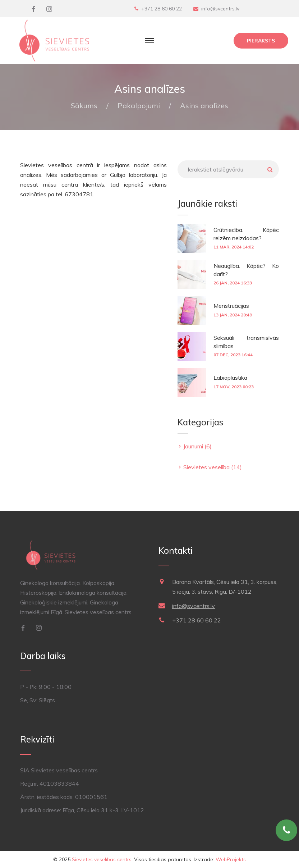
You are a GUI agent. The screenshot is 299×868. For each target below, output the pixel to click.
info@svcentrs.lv (220, 9)
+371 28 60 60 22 (162, 9)
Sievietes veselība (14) (213, 467)
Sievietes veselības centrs (102, 859)
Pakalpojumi (139, 106)
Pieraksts (261, 41)
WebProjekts (231, 859)
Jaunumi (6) (197, 446)
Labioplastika (230, 378)
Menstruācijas (231, 306)
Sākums (84, 106)
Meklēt (270, 169)
